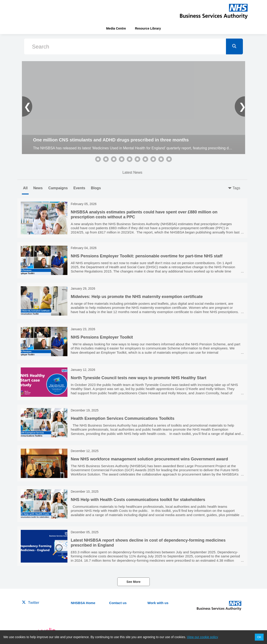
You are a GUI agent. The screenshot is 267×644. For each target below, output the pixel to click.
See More (133, 582)
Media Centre (116, 28)
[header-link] (214, 11)
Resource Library (148, 28)
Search (41, 47)
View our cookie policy (203, 637)
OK (259, 637)
